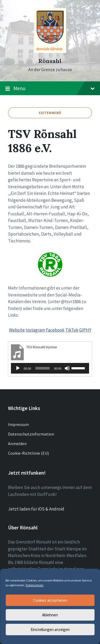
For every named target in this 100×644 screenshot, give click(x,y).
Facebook (55, 330)
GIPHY (85, 330)
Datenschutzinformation (31, 434)
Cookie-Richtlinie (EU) (28, 453)
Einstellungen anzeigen (50, 630)
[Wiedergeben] (18, 368)
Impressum (18, 424)
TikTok (72, 330)
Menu (50, 89)
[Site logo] (50, 51)
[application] (50, 368)
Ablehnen (50, 615)
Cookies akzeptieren (50, 600)
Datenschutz (35, 585)
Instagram (35, 330)
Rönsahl (50, 61)
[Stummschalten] (67, 368)
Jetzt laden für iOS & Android (36, 509)
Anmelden (17, 444)
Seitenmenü (50, 113)
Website (17, 330)
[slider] (43, 368)
